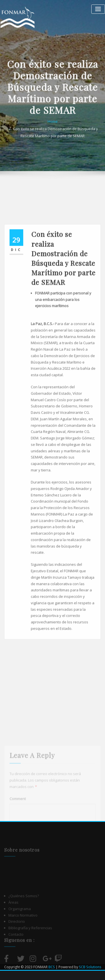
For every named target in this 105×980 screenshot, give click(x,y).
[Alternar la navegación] (98, 9)
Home (53, 134)
